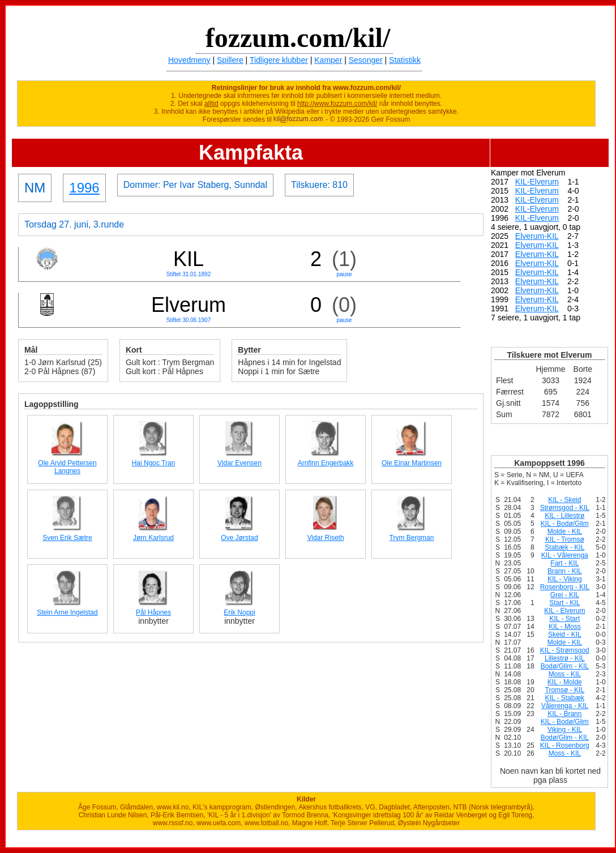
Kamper (328, 60)
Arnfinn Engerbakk (326, 463)
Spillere (230, 60)
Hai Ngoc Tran (154, 463)
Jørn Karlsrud (153, 538)
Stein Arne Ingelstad (67, 612)
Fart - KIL (564, 563)
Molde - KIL (565, 531)
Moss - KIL (565, 674)
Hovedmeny (189, 60)
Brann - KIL (565, 571)
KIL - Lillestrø (564, 516)
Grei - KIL (565, 595)
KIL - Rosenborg (565, 745)
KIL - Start (565, 619)
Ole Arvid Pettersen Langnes (67, 467)
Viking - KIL (565, 730)
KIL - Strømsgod (565, 650)
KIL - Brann (564, 714)
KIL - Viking (565, 579)
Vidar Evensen (239, 463)
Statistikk (405, 60)
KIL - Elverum (564, 611)
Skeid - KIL (565, 635)
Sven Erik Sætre (67, 538)
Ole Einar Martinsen (412, 463)
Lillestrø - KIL (565, 658)
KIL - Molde (565, 682)
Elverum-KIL (537, 236)
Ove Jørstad (239, 538)
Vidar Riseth (325, 538)
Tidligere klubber (279, 60)
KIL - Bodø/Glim (565, 524)
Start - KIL (564, 603)
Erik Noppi (239, 612)
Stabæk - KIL (564, 547)
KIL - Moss (565, 627)
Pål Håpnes (153, 612)
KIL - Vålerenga (565, 555)
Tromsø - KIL (565, 690)
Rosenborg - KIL (565, 587)
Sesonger (366, 60)
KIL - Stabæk (565, 698)
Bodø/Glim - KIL (565, 666)
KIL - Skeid (564, 500)
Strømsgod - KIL (565, 508)
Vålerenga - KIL (565, 706)
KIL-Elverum (537, 182)
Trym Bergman (412, 538)
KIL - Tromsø (565, 539)
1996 (84, 188)
